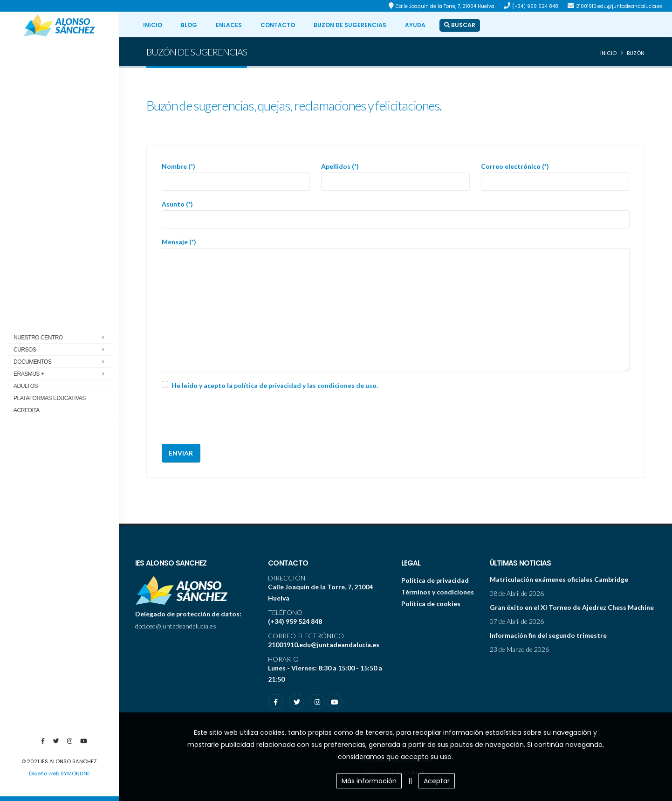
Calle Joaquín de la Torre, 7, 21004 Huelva (445, 6)
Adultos (26, 386)
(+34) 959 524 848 (535, 6)
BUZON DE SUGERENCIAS (350, 25)
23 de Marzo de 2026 (519, 649)
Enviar (181, 453)
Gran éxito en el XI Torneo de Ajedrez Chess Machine (572, 607)
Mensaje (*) (179, 242)
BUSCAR (460, 25)
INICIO (153, 25)
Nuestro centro (62, 338)
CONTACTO (278, 25)
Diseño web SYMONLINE (59, 773)
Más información (369, 781)
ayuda (415, 25)
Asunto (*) (177, 204)
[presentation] (233, 418)
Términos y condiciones (438, 592)
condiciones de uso (347, 385)
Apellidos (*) (340, 166)
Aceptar (437, 781)
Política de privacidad (435, 580)
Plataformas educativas (50, 398)
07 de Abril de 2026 (517, 621)
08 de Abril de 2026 (517, 593)
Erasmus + (62, 374)
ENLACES (229, 25)
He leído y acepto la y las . (275, 385)
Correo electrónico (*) (515, 166)
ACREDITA (27, 410)
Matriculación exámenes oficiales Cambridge (559, 579)
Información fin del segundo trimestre (548, 635)
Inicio (608, 53)
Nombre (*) (178, 166)
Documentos (62, 362)
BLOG (189, 25)
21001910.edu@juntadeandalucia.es (619, 6)
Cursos (62, 350)
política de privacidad (267, 385)
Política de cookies (431, 604)
